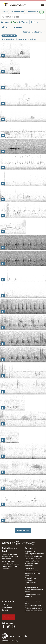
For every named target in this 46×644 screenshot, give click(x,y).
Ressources (31, 548)
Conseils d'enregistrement (35, 556)
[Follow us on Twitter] (8, 627)
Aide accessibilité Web (33, 606)
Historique (6, 605)
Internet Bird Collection (10, 564)
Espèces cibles (30, 568)
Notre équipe (7, 608)
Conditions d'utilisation (33, 611)
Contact (5, 610)
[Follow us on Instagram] (13, 627)
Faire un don (9, 617)
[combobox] (25, 17)
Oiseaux (5, 12)
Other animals (32, 12)
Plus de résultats (23, 531)
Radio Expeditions (9, 561)
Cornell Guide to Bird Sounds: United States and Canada (10, 557)
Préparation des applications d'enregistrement (31, 580)
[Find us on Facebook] (3, 627)
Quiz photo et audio (32, 571)
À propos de (8, 601)
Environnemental (18, 12)
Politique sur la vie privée (34, 608)
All (42, 12)
